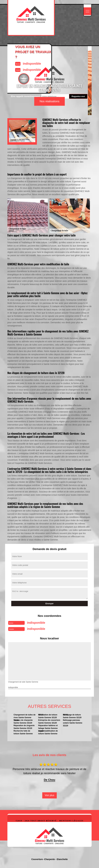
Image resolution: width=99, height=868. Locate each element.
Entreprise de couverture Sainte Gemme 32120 (49, 722)
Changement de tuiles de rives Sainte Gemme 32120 (25, 716)
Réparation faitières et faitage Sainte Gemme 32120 (48, 727)
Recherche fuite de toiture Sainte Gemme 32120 (25, 732)
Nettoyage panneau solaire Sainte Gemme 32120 (73, 722)
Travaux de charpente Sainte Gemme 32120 (23, 722)
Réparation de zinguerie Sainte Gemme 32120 (24, 727)
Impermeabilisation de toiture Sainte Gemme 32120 (49, 732)
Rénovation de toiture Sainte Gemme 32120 (48, 716)
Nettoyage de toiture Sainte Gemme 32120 (72, 716)
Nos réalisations (49, 101)
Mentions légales (71, 821)
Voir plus (49, 795)
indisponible (36, 623)
